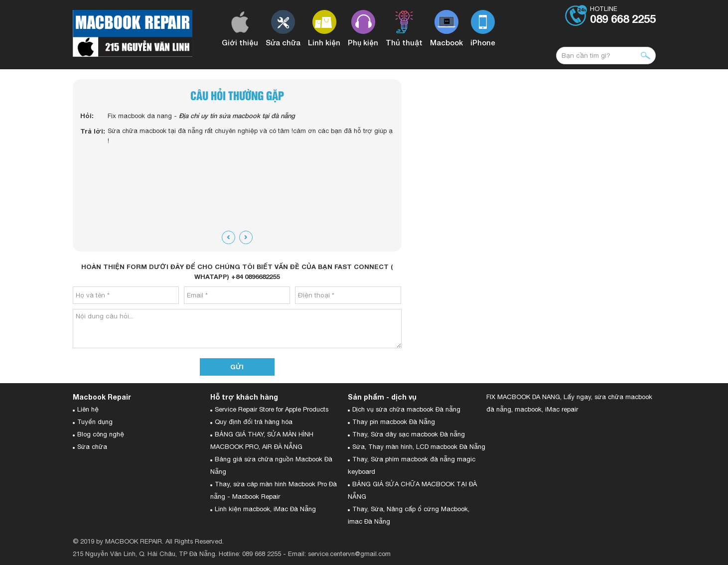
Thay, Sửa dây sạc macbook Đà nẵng (409, 434)
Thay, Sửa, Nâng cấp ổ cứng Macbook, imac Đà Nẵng (409, 515)
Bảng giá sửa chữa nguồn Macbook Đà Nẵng (271, 465)
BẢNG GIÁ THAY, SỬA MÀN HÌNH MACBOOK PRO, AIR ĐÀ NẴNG (262, 440)
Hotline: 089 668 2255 (250, 554)
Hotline (623, 15)
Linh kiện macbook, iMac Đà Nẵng (265, 509)
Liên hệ (88, 409)
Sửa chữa (92, 447)
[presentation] (228, 237)
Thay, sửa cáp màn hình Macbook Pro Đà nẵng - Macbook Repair (274, 490)
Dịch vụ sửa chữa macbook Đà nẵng (406, 409)
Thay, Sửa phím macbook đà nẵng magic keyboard (412, 465)
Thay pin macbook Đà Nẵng (394, 422)
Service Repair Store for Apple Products (272, 409)
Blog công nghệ (101, 434)
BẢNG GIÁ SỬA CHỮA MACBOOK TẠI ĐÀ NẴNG (412, 490)
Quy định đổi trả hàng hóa (254, 422)
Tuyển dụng (95, 422)
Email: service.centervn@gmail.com (339, 554)
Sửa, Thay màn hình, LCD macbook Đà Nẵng (419, 447)
